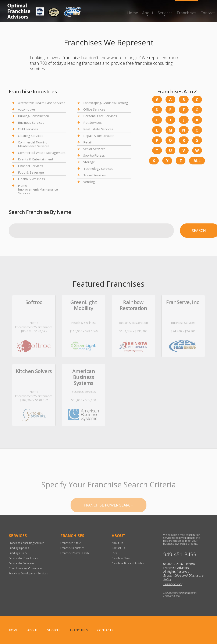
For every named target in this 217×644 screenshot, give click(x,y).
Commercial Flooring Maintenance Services (34, 144)
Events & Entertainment (36, 159)
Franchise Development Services (28, 573)
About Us (117, 543)
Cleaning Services (31, 136)
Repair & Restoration (99, 136)
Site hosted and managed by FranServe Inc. (180, 594)
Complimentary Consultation (26, 568)
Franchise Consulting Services (26, 543)
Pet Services (93, 122)
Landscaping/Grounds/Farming (106, 103)
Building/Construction (33, 116)
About (148, 13)
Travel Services (95, 175)
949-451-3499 (180, 554)
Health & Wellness (31, 179)
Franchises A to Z (71, 543)
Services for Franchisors (23, 558)
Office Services (94, 109)
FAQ (114, 553)
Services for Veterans (22, 563)
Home (133, 13)
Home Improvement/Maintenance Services (38, 189)
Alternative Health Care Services (42, 103)
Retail (87, 142)
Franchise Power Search (75, 553)
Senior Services (94, 149)
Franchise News (121, 558)
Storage (89, 162)
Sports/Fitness (94, 155)
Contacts (105, 630)
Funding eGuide (18, 553)
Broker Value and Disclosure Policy (183, 577)
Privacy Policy (173, 584)
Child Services (28, 129)
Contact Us (118, 548)
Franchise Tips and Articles (128, 563)
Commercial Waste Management (42, 153)
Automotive (26, 109)
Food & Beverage (31, 172)
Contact (208, 13)
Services (165, 13)
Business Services (31, 122)
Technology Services (98, 168)
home (13, 630)
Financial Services (31, 166)
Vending (89, 182)
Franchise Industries (72, 548)
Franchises (186, 13)
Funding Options (19, 548)
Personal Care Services (100, 116)
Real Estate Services (98, 129)
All (197, 161)
